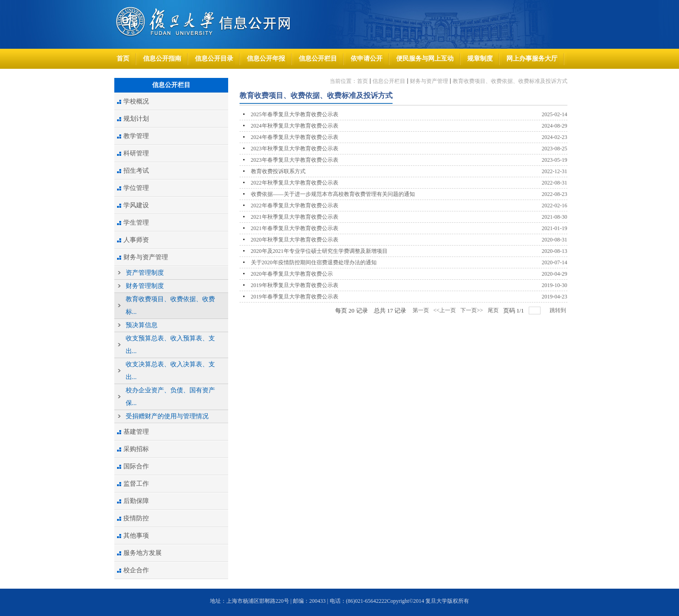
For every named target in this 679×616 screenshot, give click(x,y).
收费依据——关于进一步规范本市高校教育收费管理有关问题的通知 (333, 194)
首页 (362, 81)
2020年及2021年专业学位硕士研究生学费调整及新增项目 (319, 251)
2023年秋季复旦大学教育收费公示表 (295, 149)
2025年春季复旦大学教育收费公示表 (295, 114)
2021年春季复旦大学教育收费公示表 (295, 228)
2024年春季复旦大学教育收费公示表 (295, 137)
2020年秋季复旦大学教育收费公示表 (295, 240)
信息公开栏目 (389, 81)
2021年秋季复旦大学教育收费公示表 (295, 217)
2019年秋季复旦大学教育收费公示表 (295, 285)
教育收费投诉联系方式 (278, 171)
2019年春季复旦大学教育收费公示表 (295, 297)
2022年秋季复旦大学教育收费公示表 (295, 183)
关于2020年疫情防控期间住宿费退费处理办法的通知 (314, 262)
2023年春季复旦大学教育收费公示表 (295, 160)
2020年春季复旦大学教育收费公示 (292, 274)
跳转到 (559, 310)
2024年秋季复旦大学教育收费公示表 (295, 126)
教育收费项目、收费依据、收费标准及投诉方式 (510, 81)
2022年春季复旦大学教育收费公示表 (295, 205)
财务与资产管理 (429, 81)
